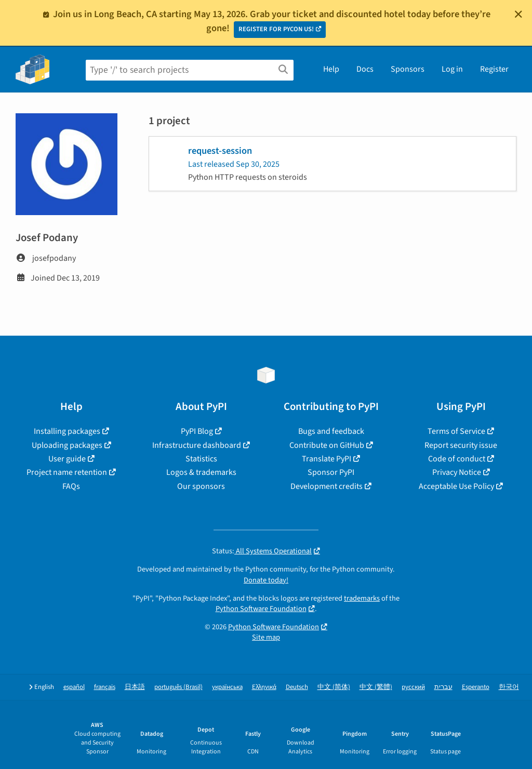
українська (227, 687)
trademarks (362, 598)
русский (413, 687)
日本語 (135, 687)
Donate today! (266, 580)
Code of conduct (457, 459)
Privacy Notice (457, 472)
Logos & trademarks (201, 472)
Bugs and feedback (331, 431)
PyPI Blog (197, 431)
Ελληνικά (264, 687)
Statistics (201, 459)
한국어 (509, 687)
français (105, 687)
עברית (443, 687)
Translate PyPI (327, 459)
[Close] (518, 14)
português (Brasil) (178, 687)
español (74, 687)
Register (494, 69)
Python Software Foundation (261, 609)
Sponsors (408, 69)
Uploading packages (67, 445)
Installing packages (67, 431)
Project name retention (67, 472)
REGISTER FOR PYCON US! (276, 29)
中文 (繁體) (376, 687)
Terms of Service (456, 431)
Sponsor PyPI (331, 472)
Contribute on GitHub (327, 445)
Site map (266, 637)
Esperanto (476, 687)
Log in (452, 69)
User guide (67, 459)
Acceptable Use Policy (456, 486)
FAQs (71, 486)
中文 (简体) (334, 687)
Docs (365, 69)
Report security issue (461, 445)
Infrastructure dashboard (197, 445)
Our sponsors (201, 486)
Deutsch (297, 687)
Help (331, 69)
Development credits (327, 486)
